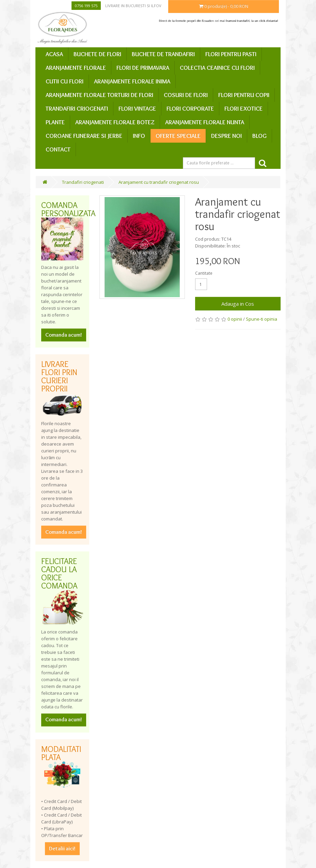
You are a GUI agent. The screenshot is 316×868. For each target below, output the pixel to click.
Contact (58, 149)
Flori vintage (137, 109)
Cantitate (204, 273)
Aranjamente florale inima (132, 81)
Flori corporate (190, 109)
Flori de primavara (143, 68)
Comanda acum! (64, 335)
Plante (55, 122)
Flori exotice (243, 109)
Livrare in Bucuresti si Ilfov (133, 6)
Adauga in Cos (238, 304)
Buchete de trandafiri (163, 54)
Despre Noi (226, 136)
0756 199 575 (86, 6)
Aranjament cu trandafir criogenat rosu (159, 182)
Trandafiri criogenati (77, 109)
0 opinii (235, 319)
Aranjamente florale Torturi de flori (99, 95)
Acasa (54, 54)
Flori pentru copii (244, 95)
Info (139, 136)
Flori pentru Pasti (231, 54)
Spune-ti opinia (262, 319)
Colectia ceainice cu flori (217, 68)
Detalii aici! (62, 848)
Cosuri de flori (186, 95)
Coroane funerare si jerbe (84, 136)
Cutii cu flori (65, 81)
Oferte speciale (178, 136)
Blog (259, 136)
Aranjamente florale (76, 68)
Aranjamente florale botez (115, 122)
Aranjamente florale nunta (205, 122)
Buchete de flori (97, 54)
